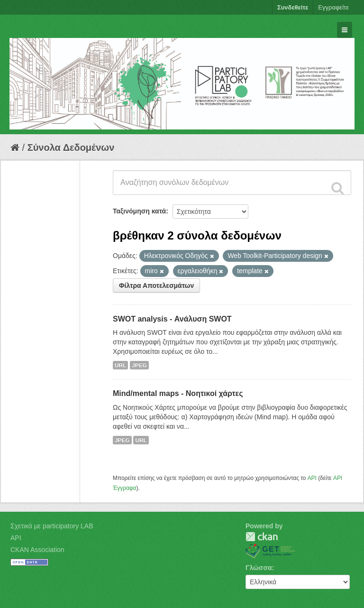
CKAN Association (37, 550)
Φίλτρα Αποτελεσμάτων (156, 286)
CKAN (262, 537)
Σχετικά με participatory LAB (52, 526)
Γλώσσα (259, 568)
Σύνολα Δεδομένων (71, 147)
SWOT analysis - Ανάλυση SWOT (172, 319)
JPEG (139, 365)
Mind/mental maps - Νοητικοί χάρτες (178, 393)
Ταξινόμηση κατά (139, 211)
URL (120, 365)
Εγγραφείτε (333, 7)
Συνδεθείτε (293, 7)
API (312, 478)
